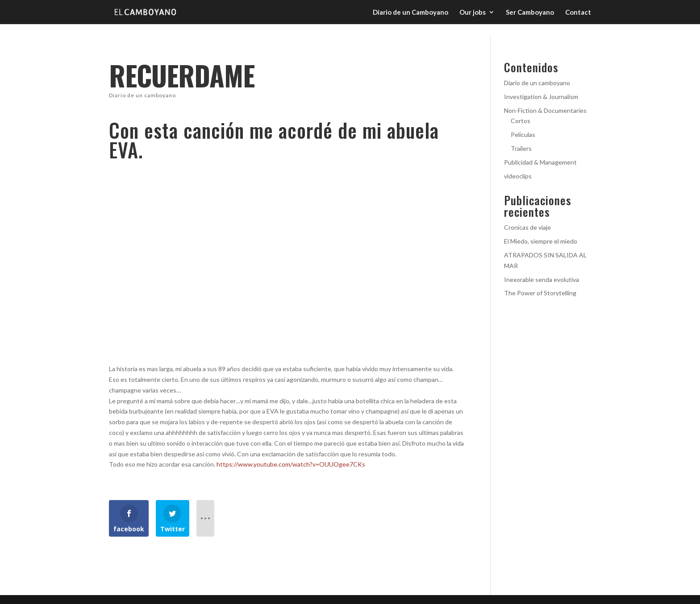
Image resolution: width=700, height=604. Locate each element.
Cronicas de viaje (527, 227)
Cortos (521, 121)
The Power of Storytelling (540, 293)
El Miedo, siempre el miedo (541, 241)
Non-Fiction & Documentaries (545, 110)
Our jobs (473, 12)
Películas (523, 134)
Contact (578, 12)
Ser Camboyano (530, 12)
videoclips (518, 176)
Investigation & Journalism (541, 97)
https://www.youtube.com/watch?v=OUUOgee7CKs (292, 464)
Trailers (521, 148)
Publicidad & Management (540, 162)
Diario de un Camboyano (410, 12)
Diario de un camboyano (142, 95)
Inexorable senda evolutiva (542, 279)
